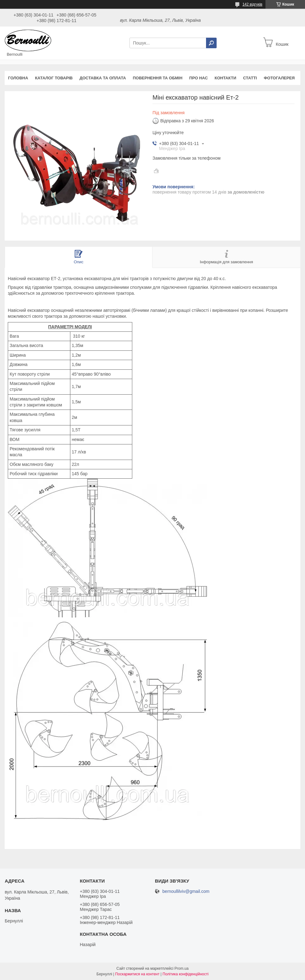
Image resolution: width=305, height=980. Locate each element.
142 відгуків (252, 4)
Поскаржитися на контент (137, 974)
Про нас (198, 78)
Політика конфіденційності (185, 974)
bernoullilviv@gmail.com (186, 891)
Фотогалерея (279, 78)
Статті (250, 78)
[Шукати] (211, 43)
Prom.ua (182, 968)
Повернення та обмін (158, 78)
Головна (18, 78)
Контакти (226, 78)
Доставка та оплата (103, 78)
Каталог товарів (54, 78)
